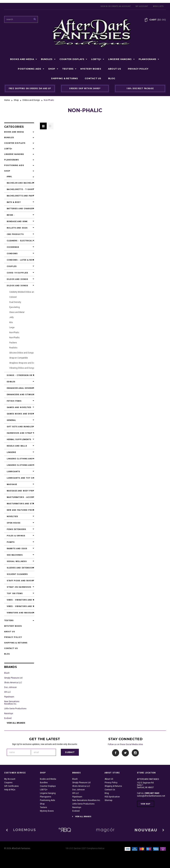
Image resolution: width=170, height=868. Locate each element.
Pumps (11, 542)
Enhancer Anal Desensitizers (19, 388)
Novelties (12, 516)
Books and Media (22, 59)
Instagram (135, 753)
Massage (12, 484)
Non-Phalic (14, 333)
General (11, 420)
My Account (142, 6)
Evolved (8, 718)
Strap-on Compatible (19, 358)
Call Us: (148, 793)
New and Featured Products (19, 510)
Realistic (13, 348)
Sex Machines (15, 555)
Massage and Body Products (19, 491)
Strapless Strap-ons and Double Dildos (27, 363)
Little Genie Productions (15, 709)
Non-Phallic (14, 338)
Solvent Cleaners (17, 574)
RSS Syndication (112, 797)
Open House (14, 523)
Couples (12, 266)
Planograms (148, 59)
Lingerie (11, 452)
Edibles (11, 382)
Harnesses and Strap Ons (19, 433)
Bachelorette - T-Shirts (19, 189)
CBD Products (15, 234)
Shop (52, 69)
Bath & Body (14, 202)
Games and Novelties (19, 407)
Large (12, 327)
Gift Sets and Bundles (19, 427)
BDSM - (11, 215)
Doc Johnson (10, 687)
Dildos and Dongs (31, 100)
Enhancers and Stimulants (19, 395)
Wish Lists (158, 6)
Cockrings (13, 247)
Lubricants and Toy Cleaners (19, 478)
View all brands (16, 723)
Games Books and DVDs (19, 414)
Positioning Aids (29, 69)
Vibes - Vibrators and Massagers (19, 600)
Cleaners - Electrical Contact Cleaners (19, 241)
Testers (68, 69)
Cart (158, 20)
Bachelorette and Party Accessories (19, 196)
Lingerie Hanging (120, 59)
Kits (11, 322)
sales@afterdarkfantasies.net (151, 796)
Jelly (11, 317)
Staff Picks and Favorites (19, 581)
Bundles (47, 59)
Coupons (8, 783)
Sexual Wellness (17, 561)
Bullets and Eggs (17, 228)
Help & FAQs (10, 790)
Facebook (116, 753)
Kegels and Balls (17, 446)
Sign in (104, 6)
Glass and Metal (17, 312)
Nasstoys (9, 713)
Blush (7, 673)
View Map (146, 804)
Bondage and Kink (17, 221)
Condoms (12, 254)
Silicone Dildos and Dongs (21, 353)
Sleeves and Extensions (19, 568)
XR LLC (7, 692)
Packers (13, 343)
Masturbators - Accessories (19, 497)
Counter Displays (72, 59)
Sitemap (108, 800)
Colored (13, 297)
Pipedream (9, 697)
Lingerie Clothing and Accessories (19, 459)
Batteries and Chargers (19, 209)
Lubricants (13, 472)
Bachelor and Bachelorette (19, 183)
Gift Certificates (11, 786)
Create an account (121, 6)
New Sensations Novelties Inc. (12, 703)
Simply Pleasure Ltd (13, 678)
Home (7, 100)
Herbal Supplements (19, 439)
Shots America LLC (13, 683)
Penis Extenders (17, 529)
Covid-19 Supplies (18, 273)
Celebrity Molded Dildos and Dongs (26, 292)
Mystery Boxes (91, 69)
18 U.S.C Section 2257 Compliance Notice (85, 848)
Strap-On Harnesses (19, 587)
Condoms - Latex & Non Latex (19, 260)
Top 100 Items (15, 593)
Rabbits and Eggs (17, 549)
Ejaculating (14, 307)
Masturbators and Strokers (19, 504)
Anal (9, 177)
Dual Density (15, 302)
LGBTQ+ (96, 59)
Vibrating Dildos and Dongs (22, 368)
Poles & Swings (16, 536)
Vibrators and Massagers (19, 613)
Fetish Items (14, 401)
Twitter (125, 753)
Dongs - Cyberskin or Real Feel (19, 375)
